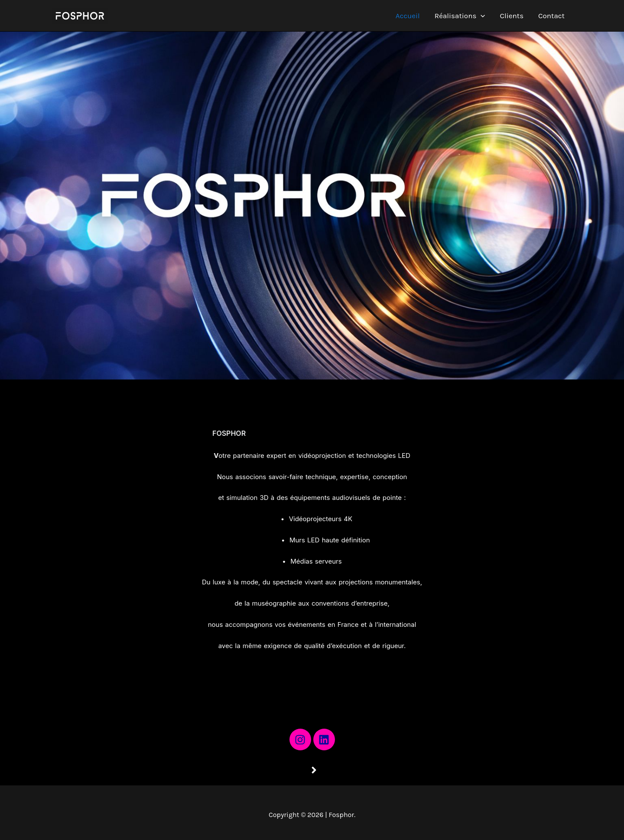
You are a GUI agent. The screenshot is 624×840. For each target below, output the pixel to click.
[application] (481, 16)
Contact (551, 16)
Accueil (408, 16)
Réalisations (460, 16)
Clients (512, 16)
